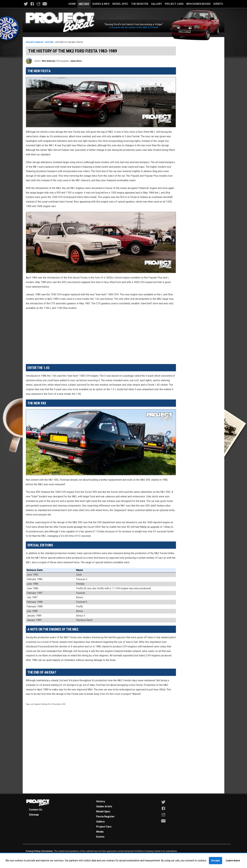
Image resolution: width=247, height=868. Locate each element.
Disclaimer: (48, 851)
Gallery (157, 4)
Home (72, 4)
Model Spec (120, 4)
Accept (215, 861)
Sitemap (34, 815)
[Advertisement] (101, 336)
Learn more (233, 861)
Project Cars (174, 4)
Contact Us (36, 810)
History (84, 4)
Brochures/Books (198, 4)
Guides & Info (101, 4)
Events (218, 4)
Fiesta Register (105, 817)
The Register (140, 4)
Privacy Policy (33, 851)
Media (100, 832)
